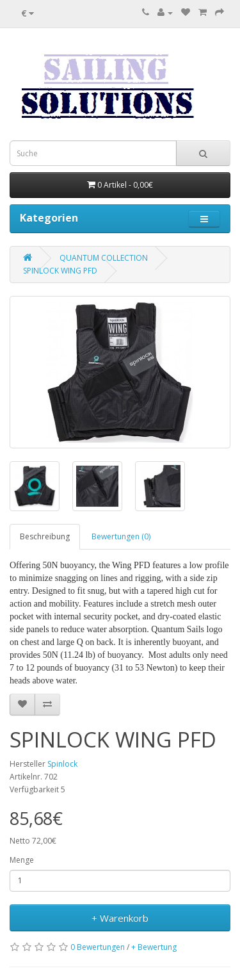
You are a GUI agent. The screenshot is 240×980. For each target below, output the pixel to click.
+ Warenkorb (120, 918)
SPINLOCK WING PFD (60, 271)
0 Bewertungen (98, 947)
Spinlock (62, 764)
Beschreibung (45, 536)
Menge (22, 860)
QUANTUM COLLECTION (104, 258)
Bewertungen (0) (121, 536)
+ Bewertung (154, 947)
